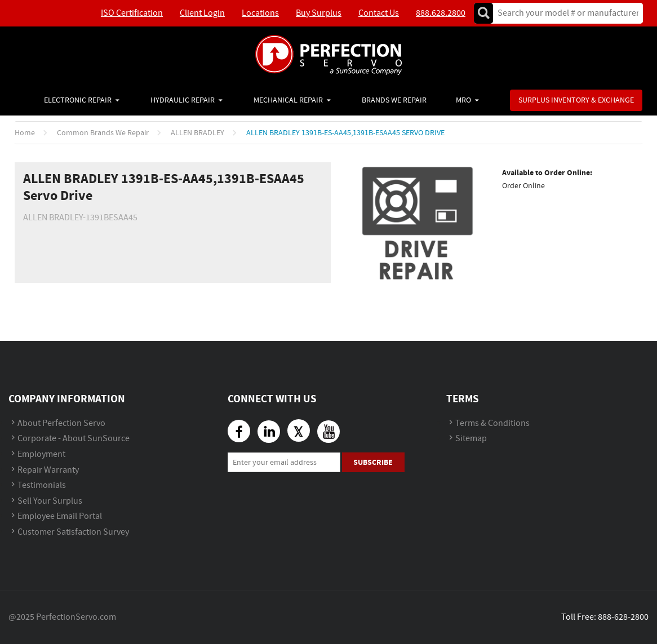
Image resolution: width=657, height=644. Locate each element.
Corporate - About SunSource (74, 439)
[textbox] (564, 13)
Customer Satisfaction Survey (73, 532)
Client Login (202, 13)
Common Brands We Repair (103, 133)
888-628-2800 (623, 617)
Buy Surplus (319, 13)
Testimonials (42, 485)
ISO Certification (132, 13)
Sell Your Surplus (50, 501)
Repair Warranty (48, 470)
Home (25, 133)
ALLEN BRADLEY (197, 133)
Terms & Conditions (492, 423)
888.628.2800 (441, 13)
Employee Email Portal (60, 516)
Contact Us (379, 13)
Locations (260, 13)
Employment (41, 454)
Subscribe (373, 462)
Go (483, 13)
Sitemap (471, 439)
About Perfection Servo (61, 423)
